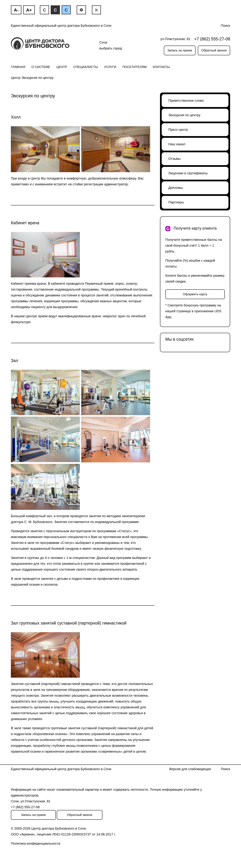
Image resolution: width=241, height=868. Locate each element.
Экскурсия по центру (184, 115)
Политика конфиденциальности (36, 843)
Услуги (110, 67)
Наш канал (177, 144)
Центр (62, 67)
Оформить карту (195, 294)
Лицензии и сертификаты (188, 173)
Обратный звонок (214, 50)
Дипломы (176, 188)
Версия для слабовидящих (190, 769)
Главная (18, 67)
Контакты (161, 67)
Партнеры (176, 202)
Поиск (226, 26)
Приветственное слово (186, 101)
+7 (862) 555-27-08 (212, 39)
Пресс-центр (178, 130)
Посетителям (134, 67)
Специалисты (86, 67)
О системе (41, 67)
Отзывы (174, 159)
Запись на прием (180, 50)
